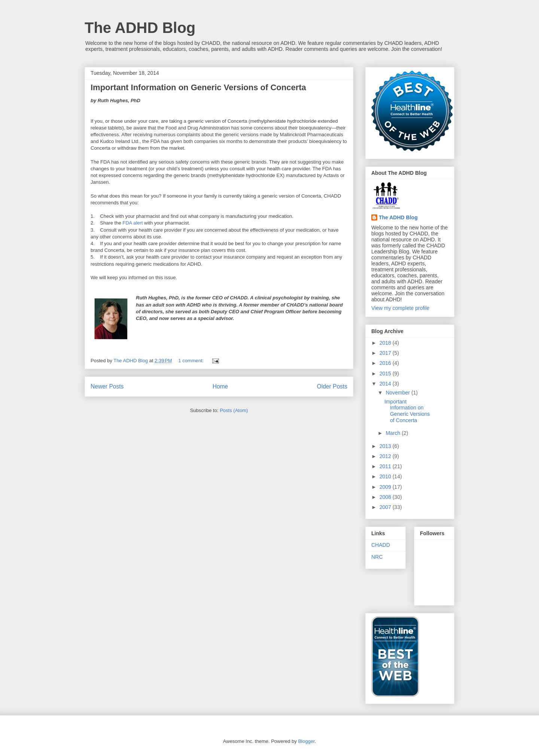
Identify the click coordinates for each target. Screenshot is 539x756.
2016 (386, 363)
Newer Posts (107, 386)
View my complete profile (400, 308)
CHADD (381, 545)
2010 (386, 476)
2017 (386, 353)
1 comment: (192, 361)
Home (220, 386)
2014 (386, 384)
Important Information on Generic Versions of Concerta (198, 87)
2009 (386, 487)
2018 (386, 343)
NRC (377, 557)
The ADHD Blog (140, 28)
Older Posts (332, 386)
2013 (386, 446)
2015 (386, 374)
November (398, 393)
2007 (386, 507)
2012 (386, 456)
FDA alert (133, 223)
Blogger (306, 741)
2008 (386, 497)
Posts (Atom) (234, 410)
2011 (386, 466)
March (394, 433)
